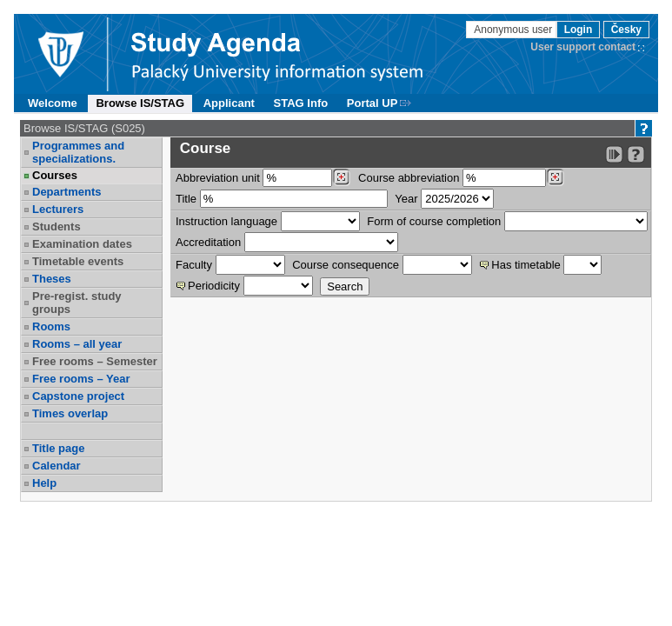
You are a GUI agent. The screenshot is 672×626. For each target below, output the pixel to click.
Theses (52, 279)
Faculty (194, 265)
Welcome (53, 103)
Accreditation (208, 242)
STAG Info (301, 103)
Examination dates (82, 244)
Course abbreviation (409, 178)
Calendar (57, 466)
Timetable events (78, 261)
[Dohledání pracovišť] (341, 177)
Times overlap (70, 413)
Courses (55, 175)
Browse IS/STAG (140, 103)
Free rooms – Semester (95, 361)
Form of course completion (434, 221)
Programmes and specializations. (78, 152)
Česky (626, 30)
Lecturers (58, 209)
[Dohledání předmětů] (555, 177)
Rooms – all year (77, 344)
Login (579, 30)
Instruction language (226, 221)
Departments (67, 192)
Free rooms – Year (81, 379)
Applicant (229, 103)
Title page (58, 448)
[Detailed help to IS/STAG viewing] (636, 154)
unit (218, 178)
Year (406, 199)
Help (44, 483)
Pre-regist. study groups (77, 303)
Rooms (51, 326)
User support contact (583, 47)
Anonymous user (514, 30)
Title (186, 199)
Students (57, 226)
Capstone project (78, 396)
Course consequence (346, 265)
